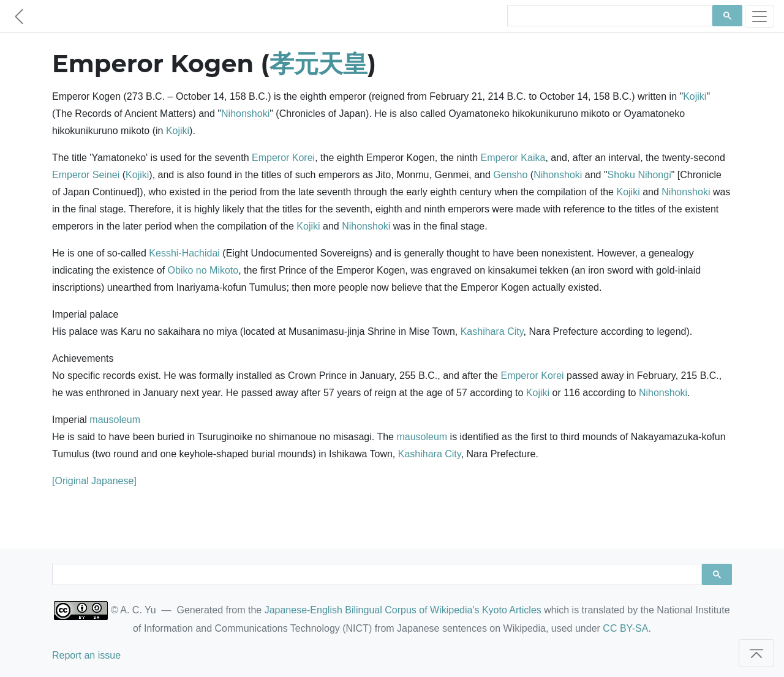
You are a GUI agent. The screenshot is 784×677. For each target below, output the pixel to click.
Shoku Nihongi (639, 175)
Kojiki (695, 96)
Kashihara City (492, 331)
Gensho (510, 175)
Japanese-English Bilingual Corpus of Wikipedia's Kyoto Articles (403, 610)
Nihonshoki (245, 114)
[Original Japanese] (94, 481)
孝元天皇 (318, 63)
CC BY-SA (625, 628)
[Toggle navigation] (759, 16)
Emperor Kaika (513, 158)
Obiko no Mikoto (203, 270)
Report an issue (86, 655)
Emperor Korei (283, 158)
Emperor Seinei (86, 175)
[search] (609, 16)
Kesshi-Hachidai (184, 253)
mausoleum (115, 420)
